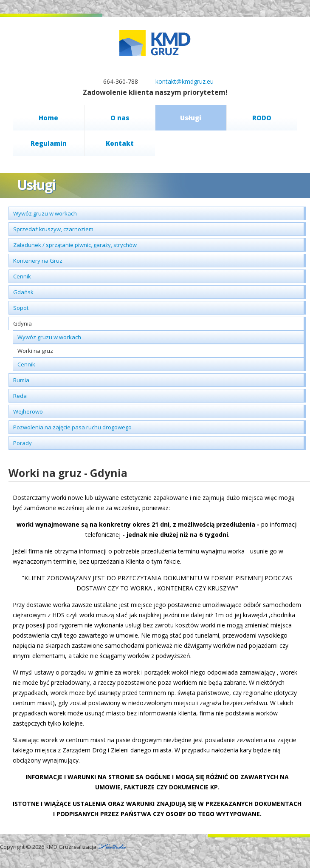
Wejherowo (28, 411)
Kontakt (120, 143)
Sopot (21, 308)
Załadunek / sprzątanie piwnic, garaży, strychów (75, 245)
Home (48, 118)
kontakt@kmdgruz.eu (185, 81)
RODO (262, 118)
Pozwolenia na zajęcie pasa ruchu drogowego (72, 427)
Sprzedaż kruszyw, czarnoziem (53, 229)
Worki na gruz (35, 351)
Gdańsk (23, 292)
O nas (120, 118)
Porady (23, 443)
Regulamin (49, 143)
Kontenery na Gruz (38, 261)
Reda (20, 396)
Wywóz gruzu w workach (45, 213)
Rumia (21, 380)
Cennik (22, 276)
